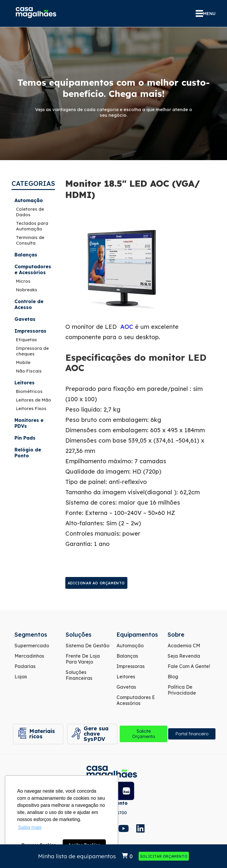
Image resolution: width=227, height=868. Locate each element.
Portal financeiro (192, 734)
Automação (29, 200)
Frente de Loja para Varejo (83, 659)
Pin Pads (25, 438)
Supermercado (32, 646)
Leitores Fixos (31, 408)
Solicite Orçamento (142, 734)
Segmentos (31, 634)
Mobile (23, 362)
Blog (173, 677)
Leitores (25, 383)
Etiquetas (26, 340)
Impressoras (30, 331)
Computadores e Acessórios (33, 269)
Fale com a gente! (189, 666)
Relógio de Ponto (28, 453)
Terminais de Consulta (30, 240)
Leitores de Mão (34, 400)
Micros (23, 281)
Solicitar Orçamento (164, 856)
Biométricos (29, 391)
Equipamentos (137, 634)
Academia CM (184, 646)
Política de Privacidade (182, 690)
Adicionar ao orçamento (96, 583)
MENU (206, 14)
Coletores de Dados (30, 212)
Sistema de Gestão (87, 646)
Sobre (176, 634)
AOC (127, 327)
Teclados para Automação (32, 226)
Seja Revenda (184, 656)
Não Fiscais (29, 371)
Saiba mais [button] (30, 827)
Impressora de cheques (32, 351)
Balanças (26, 255)
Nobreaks (27, 290)
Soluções (78, 634)
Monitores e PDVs (29, 423)
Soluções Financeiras (79, 675)
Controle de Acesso (29, 304)
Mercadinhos (29, 656)
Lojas (21, 677)
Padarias (25, 666)
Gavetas (25, 319)
